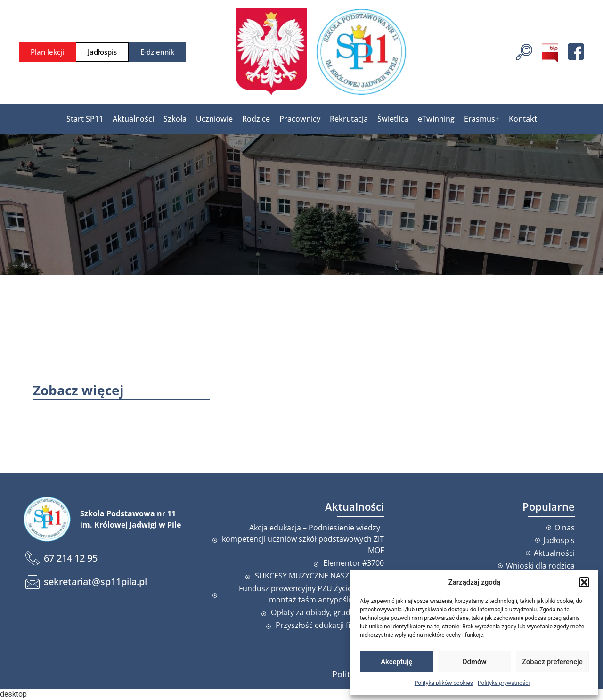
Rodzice (256, 119)
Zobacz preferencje (552, 662)
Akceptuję (396, 662)
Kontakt (523, 119)
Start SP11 (85, 119)
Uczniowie (214, 119)
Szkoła (175, 119)
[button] (584, 582)
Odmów (474, 662)
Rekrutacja (349, 119)
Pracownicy (300, 119)
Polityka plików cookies (444, 683)
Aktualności (133, 119)
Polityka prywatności (504, 683)
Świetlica (393, 119)
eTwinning (436, 119)
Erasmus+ (482, 119)
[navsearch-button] (524, 51)
